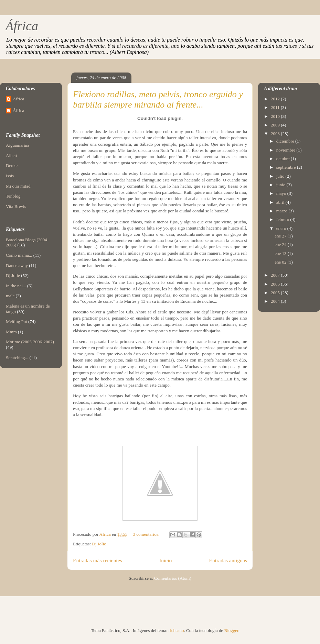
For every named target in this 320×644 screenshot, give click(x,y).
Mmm (11, 332)
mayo (282, 193)
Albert (12, 156)
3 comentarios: (147, 534)
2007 (276, 275)
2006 (276, 284)
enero (282, 228)
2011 (276, 107)
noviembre (286, 150)
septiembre (287, 167)
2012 (276, 99)
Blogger (231, 630)
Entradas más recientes (98, 560)
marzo (282, 211)
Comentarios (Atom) (173, 578)
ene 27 (281, 236)
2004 (276, 301)
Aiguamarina (18, 145)
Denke (12, 165)
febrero (283, 219)
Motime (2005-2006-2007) (30, 342)
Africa (18, 99)
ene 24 (281, 245)
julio (281, 176)
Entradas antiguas (228, 560)
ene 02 (281, 262)
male (10, 296)
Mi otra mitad (18, 186)
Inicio (166, 560)
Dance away (17, 265)
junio (281, 185)
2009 (276, 125)
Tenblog (13, 196)
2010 (276, 116)
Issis (10, 176)
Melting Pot (17, 321)
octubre (284, 159)
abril (281, 202)
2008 (276, 134)
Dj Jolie (99, 544)
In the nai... (16, 286)
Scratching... (17, 358)
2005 (276, 293)
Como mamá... (19, 255)
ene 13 (281, 253)
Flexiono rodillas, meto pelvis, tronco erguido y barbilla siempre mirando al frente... (158, 99)
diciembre (286, 141)
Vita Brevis (16, 206)
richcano (176, 630)
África (22, 26)
